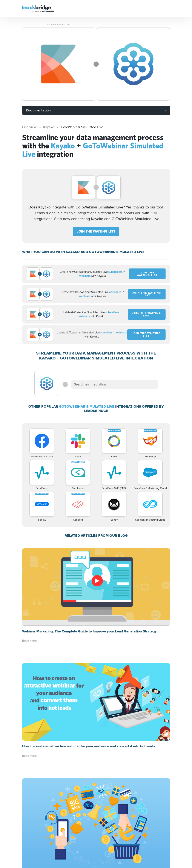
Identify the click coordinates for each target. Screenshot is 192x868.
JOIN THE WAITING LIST (96, 231)
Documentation (38, 110)
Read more (29, 641)
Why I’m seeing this (59, 25)
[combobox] (114, 384)
